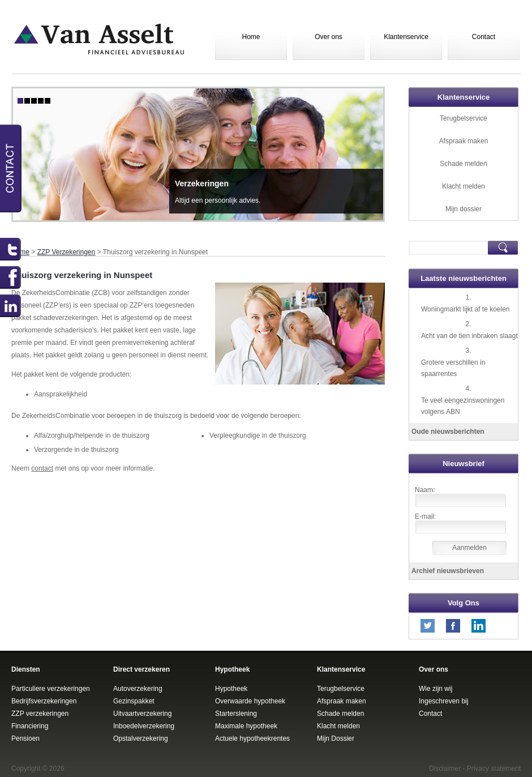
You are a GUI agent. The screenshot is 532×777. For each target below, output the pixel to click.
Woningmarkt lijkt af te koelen (466, 309)
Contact (484, 37)
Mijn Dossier (336, 738)
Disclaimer (445, 769)
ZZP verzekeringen (40, 714)
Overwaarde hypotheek (250, 701)
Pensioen (25, 738)
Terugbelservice (464, 118)
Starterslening (236, 714)
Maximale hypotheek (246, 726)
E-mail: (425, 516)
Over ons (329, 37)
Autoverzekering (138, 689)
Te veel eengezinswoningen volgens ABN (463, 406)
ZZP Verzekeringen (66, 252)
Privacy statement (494, 769)
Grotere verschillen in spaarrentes (453, 368)
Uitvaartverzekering (142, 714)
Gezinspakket (134, 701)
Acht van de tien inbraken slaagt (469, 336)
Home (251, 37)
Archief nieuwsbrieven (448, 571)
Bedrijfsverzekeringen (44, 701)
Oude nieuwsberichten (448, 432)
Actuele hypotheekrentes (252, 738)
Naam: (425, 490)
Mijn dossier (464, 209)
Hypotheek (231, 689)
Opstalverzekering (141, 738)
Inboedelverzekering (144, 726)
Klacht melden (464, 186)
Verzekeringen (202, 183)
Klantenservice (406, 37)
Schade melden (463, 164)
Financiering (30, 726)
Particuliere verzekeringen (51, 689)
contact (42, 468)
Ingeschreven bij (443, 701)
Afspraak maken (464, 141)
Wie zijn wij (436, 689)
